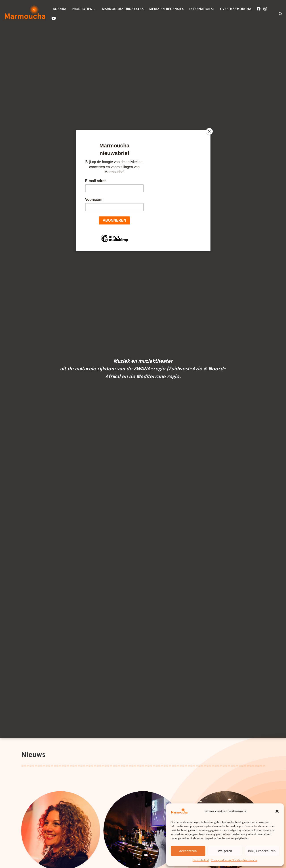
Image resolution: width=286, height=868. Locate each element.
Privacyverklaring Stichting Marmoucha (234, 860)
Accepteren (188, 851)
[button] (277, 811)
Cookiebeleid (201, 860)
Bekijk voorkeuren (262, 851)
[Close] (209, 131)
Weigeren (225, 851)
